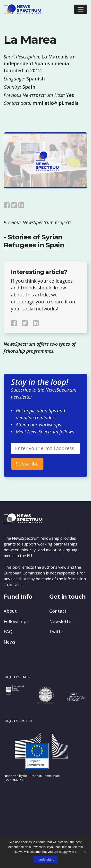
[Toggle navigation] (81, 9)
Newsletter (61, 621)
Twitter (57, 631)
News (9, 642)
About (10, 611)
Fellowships (16, 621)
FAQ (8, 631)
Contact (58, 611)
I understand (45, 859)
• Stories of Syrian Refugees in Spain (34, 241)
